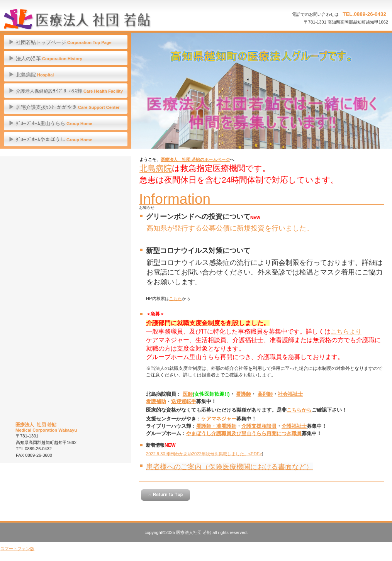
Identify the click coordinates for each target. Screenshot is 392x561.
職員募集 (66, 231)
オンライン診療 (66, 182)
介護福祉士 (294, 426)
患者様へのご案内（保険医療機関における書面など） (229, 467)
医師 (188, 394)
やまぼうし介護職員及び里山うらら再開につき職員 (244, 433)
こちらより (346, 331)
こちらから (299, 410)
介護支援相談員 (259, 426)
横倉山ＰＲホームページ (66, 378)
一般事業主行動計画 (66, 273)
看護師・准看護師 (216, 426)
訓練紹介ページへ (66, 337)
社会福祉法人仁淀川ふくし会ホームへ (66, 297)
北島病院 (156, 168)
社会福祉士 (290, 394)
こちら (176, 298)
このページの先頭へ (165, 495)
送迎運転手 (184, 401)
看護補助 (156, 401)
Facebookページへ (66, 402)
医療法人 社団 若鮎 (77, 19)
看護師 (244, 394)
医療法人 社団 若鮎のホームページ (195, 159)
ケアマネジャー (219, 419)
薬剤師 (265, 394)
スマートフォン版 (17, 549)
